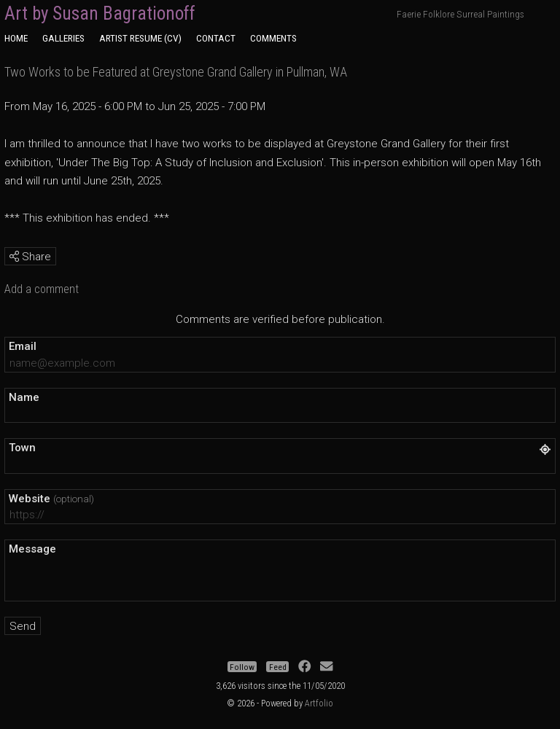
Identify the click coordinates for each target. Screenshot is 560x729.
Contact (216, 38)
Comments (273, 38)
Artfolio (319, 703)
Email (23, 346)
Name (24, 397)
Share (30, 257)
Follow (242, 666)
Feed (278, 666)
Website (51, 499)
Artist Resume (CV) (140, 38)
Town (22, 448)
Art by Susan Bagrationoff (100, 13)
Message (32, 549)
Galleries (63, 38)
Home (16, 38)
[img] (14, 256)
